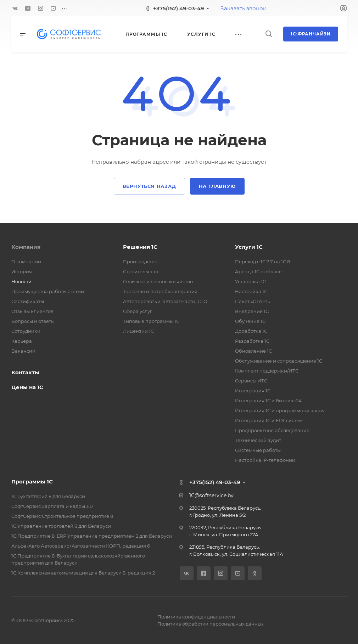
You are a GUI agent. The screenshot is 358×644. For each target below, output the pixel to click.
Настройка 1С (251, 291)
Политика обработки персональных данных (211, 624)
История (22, 271)
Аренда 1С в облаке (258, 271)
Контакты (25, 372)
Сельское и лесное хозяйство (158, 281)
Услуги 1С (249, 247)
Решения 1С (140, 247)
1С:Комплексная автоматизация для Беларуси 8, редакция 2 (83, 573)
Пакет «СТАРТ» (253, 301)
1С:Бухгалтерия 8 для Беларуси (48, 496)
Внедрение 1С (252, 311)
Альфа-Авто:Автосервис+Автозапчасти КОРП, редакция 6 (81, 546)
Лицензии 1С (138, 331)
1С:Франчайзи (311, 34)
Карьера (22, 341)
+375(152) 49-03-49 (178, 8)
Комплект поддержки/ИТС (267, 371)
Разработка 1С (252, 341)
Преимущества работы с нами (48, 291)
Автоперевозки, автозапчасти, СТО (165, 301)
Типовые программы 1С (151, 321)
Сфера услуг (138, 311)
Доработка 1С (251, 331)
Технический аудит (258, 440)
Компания (26, 247)
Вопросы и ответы (33, 321)
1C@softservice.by (211, 495)
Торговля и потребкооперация (160, 291)
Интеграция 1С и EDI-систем (269, 420)
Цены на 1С (27, 387)
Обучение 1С (250, 321)
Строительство (141, 271)
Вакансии (23, 351)
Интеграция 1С (253, 391)
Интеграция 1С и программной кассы (280, 410)
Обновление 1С (253, 351)
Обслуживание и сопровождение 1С (279, 361)
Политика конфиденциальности (196, 617)
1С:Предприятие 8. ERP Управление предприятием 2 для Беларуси (92, 536)
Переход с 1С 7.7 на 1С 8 (262, 262)
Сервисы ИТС (251, 381)
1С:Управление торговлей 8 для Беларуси (61, 526)
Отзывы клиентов (32, 311)
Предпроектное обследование (272, 430)
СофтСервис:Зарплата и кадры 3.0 (52, 506)
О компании (26, 262)
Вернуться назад (149, 186)
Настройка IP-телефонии (265, 460)
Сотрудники (26, 331)
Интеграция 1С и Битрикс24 (268, 401)
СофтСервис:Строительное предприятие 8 (62, 516)
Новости (21, 281)
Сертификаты (28, 301)
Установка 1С (250, 281)
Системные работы (258, 450)
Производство (140, 262)
